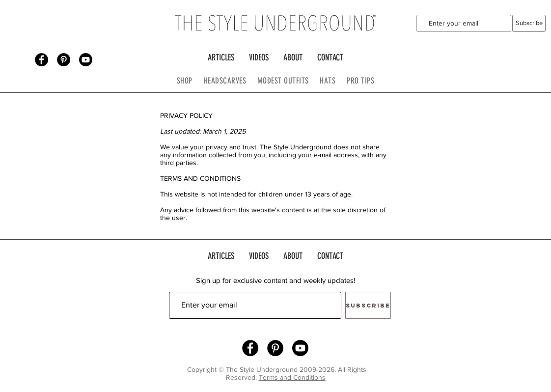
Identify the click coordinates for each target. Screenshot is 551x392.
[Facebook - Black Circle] (41, 60)
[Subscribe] (529, 23)
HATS (328, 81)
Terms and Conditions (292, 377)
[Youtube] (86, 60)
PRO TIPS (360, 81)
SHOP (185, 81)
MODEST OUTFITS (289, 81)
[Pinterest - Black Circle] (64, 60)
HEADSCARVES (231, 81)
